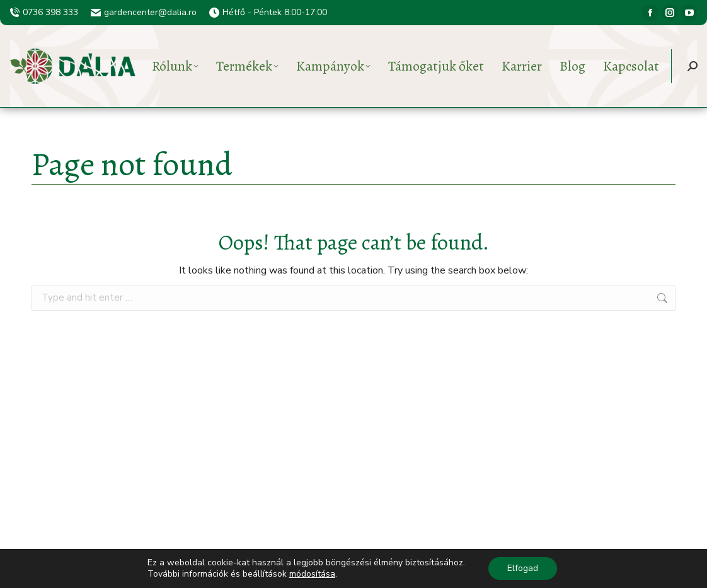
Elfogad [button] (523, 568)
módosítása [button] (312, 574)
